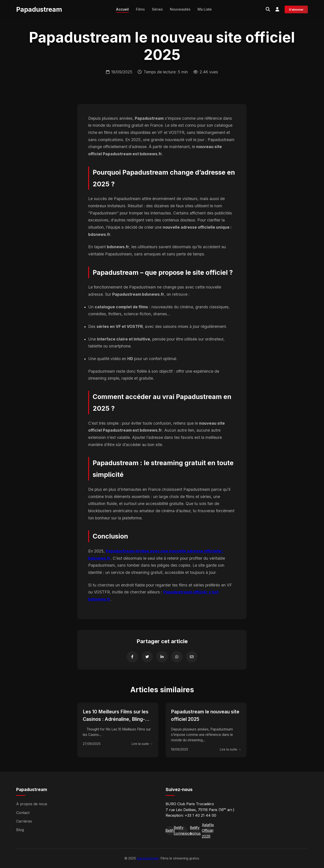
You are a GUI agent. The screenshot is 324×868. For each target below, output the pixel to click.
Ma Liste (205, 9)
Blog (20, 830)
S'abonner (296, 10)
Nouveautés (180, 9)
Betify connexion (183, 831)
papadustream (148, 858)
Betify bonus (195, 831)
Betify (170, 830)
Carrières (24, 821)
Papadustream (39, 9)
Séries (157, 9)
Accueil (122, 9)
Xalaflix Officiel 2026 (208, 831)
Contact (23, 813)
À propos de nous (32, 804)
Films (140, 9)
